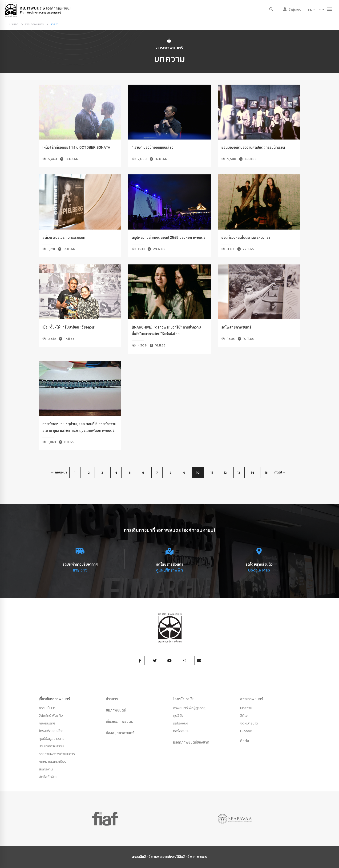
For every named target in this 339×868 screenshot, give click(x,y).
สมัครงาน (46, 769)
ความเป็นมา (47, 708)
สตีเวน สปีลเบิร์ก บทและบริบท (64, 237)
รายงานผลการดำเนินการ (57, 754)
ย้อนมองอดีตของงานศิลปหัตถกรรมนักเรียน (253, 147)
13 (239, 473)
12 (225, 473)
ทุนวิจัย (178, 715)
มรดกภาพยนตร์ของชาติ (191, 742)
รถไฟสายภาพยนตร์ (236, 327)
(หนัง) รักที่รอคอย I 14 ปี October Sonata (76, 147)
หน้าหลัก (13, 24)
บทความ (246, 708)
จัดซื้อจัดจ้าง (48, 777)
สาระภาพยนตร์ (34, 24)
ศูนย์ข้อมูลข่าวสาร (52, 738)
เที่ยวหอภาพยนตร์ (119, 721)
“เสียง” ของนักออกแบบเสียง (153, 147)
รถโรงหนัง (181, 723)
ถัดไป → (280, 472)
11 (212, 473)
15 (266, 473)
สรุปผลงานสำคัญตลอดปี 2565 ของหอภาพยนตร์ (169, 237)
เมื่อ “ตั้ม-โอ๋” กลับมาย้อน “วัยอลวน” (69, 327)
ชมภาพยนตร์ (116, 710)
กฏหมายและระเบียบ (53, 761)
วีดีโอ (244, 715)
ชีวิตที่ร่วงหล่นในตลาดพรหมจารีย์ (246, 237)
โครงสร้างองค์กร (51, 731)
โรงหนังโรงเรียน (185, 699)
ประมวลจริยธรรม (51, 746)
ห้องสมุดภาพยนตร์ (120, 733)
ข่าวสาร (112, 699)
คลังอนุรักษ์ (47, 723)
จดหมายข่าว (249, 723)
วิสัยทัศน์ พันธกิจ (51, 715)
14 (252, 473)
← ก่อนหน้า (59, 472)
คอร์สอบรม (181, 731)
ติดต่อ (245, 741)
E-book (246, 731)
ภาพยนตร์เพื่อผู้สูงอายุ (189, 708)
